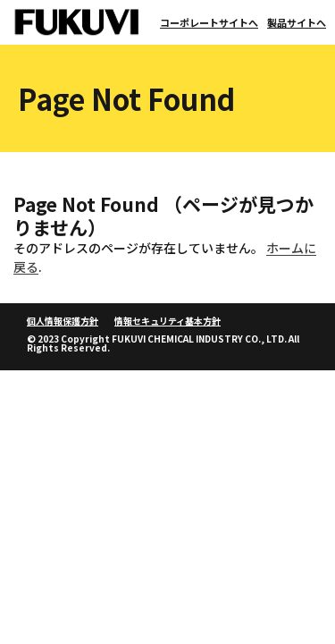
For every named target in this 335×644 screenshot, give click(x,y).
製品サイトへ (297, 22)
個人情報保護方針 (63, 321)
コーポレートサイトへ (209, 22)
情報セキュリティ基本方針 (167, 321)
